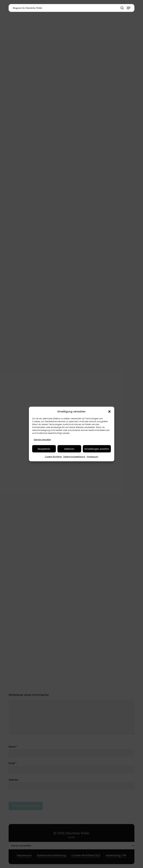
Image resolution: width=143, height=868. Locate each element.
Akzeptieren (44, 449)
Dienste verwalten (42, 440)
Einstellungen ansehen (97, 449)
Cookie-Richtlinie (53, 457)
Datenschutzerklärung (74, 457)
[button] (109, 411)
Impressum (93, 457)
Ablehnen (69, 449)
